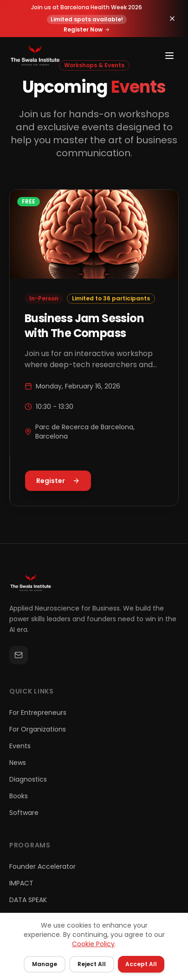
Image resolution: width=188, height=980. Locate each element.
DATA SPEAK (28, 900)
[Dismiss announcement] (172, 17)
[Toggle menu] (169, 56)
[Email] (19, 655)
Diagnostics (28, 779)
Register (58, 481)
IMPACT (21, 883)
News (18, 763)
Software (24, 813)
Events (20, 746)
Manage (45, 964)
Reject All (92, 964)
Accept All (141, 964)
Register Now (87, 28)
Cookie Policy (93, 944)
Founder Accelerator (42, 866)
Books (19, 796)
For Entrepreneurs (38, 713)
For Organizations (38, 729)
